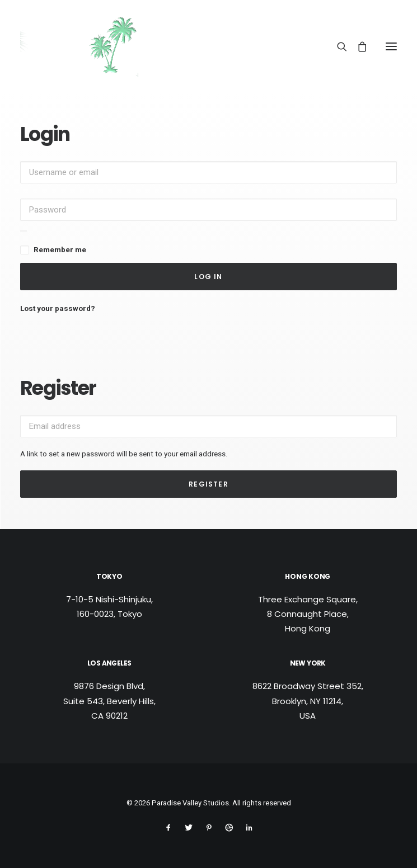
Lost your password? (58, 308)
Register (208, 484)
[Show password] (24, 231)
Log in (208, 277)
